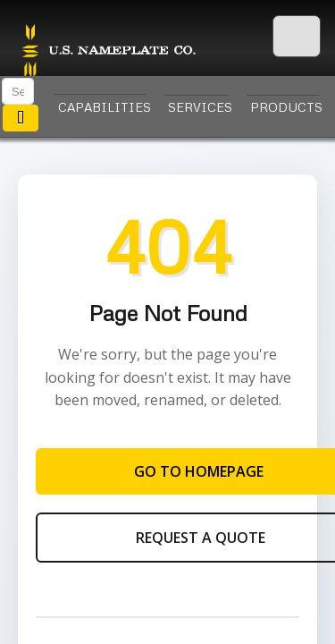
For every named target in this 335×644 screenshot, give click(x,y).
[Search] (18, 91)
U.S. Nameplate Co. (107, 52)
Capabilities (102, 107)
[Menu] (297, 37)
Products (285, 107)
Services (198, 107)
